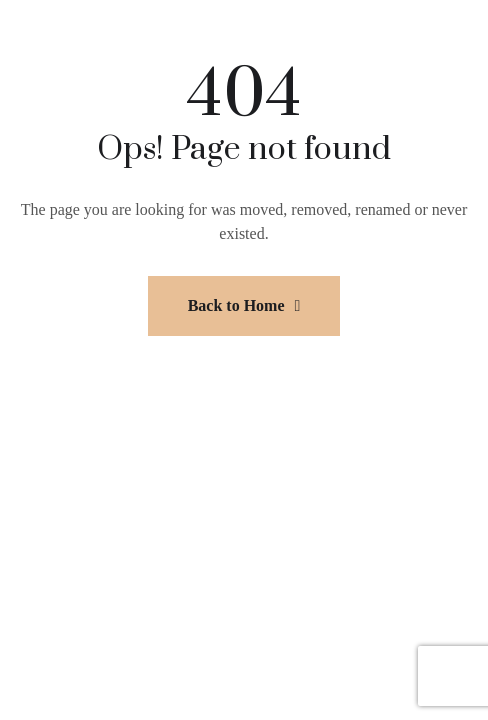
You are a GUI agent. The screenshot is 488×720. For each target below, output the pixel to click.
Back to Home (244, 305)
